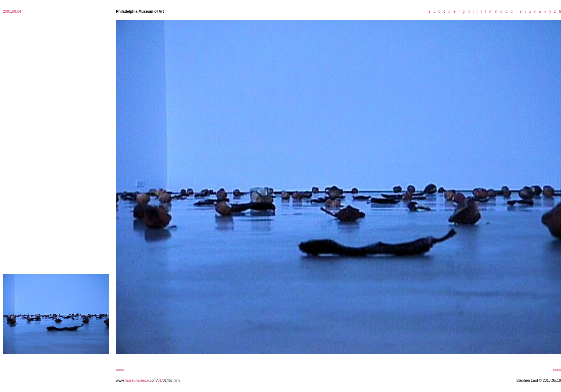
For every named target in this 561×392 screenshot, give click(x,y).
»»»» (557, 370)
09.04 (17, 11)
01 (160, 381)
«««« (120, 370)
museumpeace (137, 381)
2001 (7, 11)
